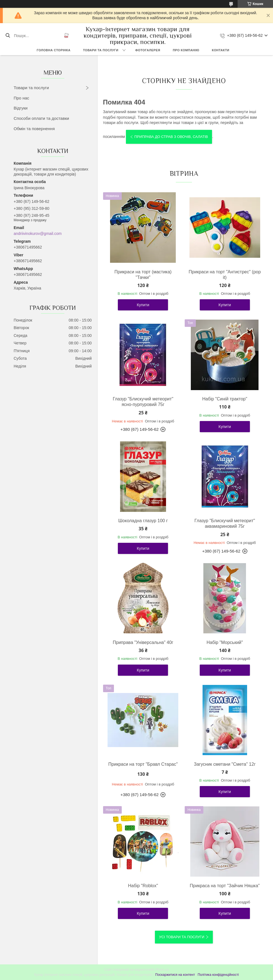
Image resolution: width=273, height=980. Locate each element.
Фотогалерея (148, 50)
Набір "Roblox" (143, 886)
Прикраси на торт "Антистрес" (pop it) (225, 275)
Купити (143, 305)
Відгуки (21, 108)
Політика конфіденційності (218, 975)
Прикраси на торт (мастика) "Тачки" (143, 275)
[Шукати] (8, 36)
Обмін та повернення (34, 129)
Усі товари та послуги (182, 937)
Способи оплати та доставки (41, 118)
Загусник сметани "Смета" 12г (225, 764)
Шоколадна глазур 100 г (143, 521)
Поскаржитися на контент (175, 975)
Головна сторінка (54, 50)
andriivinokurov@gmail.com (38, 234)
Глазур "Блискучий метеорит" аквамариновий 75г (225, 523)
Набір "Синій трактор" (225, 399)
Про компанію (186, 50)
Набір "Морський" (225, 642)
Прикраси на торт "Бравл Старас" (143, 764)
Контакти (220, 50)
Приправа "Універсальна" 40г (143, 642)
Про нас (21, 98)
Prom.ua (163, 970)
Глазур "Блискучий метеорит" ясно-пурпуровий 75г (143, 402)
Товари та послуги (101, 50)
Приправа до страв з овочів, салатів (171, 137)
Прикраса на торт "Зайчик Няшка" (225, 886)
